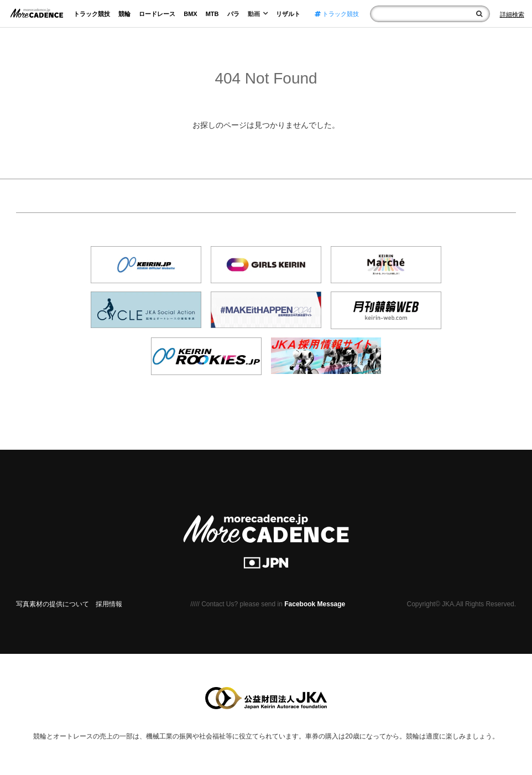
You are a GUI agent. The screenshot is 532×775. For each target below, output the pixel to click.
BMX (190, 14)
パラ (233, 14)
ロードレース (157, 14)
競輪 (124, 14)
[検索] (479, 14)
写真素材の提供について (53, 604)
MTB (212, 14)
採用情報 (109, 604)
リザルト (288, 14)
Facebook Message (315, 604)
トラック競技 (92, 14)
